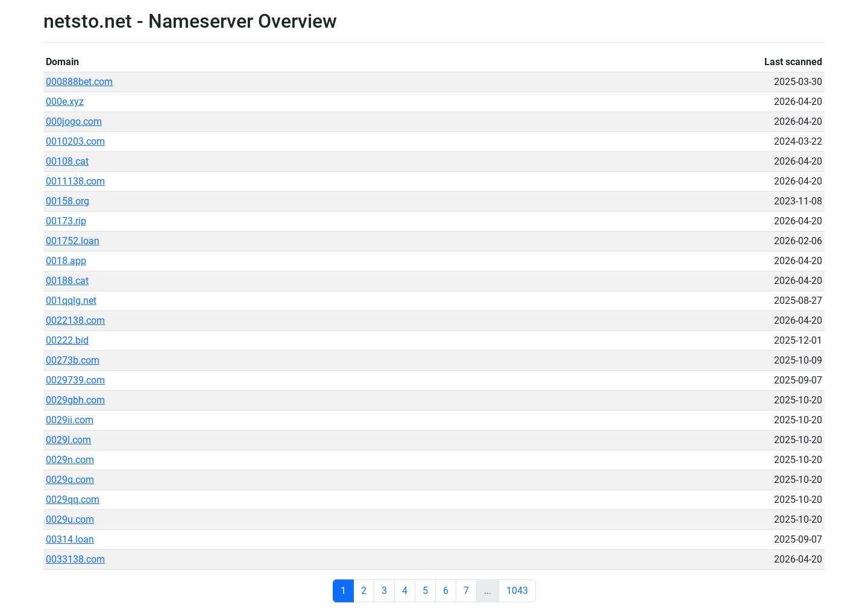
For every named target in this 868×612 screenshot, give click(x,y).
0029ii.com (70, 420)
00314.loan (70, 539)
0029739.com (75, 380)
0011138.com (75, 181)
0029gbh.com (75, 400)
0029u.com (70, 519)
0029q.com (70, 480)
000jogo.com (74, 121)
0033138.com (75, 559)
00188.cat (67, 281)
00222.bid (67, 340)
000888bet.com (79, 82)
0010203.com (75, 141)
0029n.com (70, 460)
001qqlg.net (71, 301)
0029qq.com (73, 500)
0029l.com (68, 440)
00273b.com (73, 360)
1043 (517, 591)
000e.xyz (65, 102)
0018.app (66, 261)
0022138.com (75, 320)
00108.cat (67, 161)
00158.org (68, 201)
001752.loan (73, 241)
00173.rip (66, 221)
